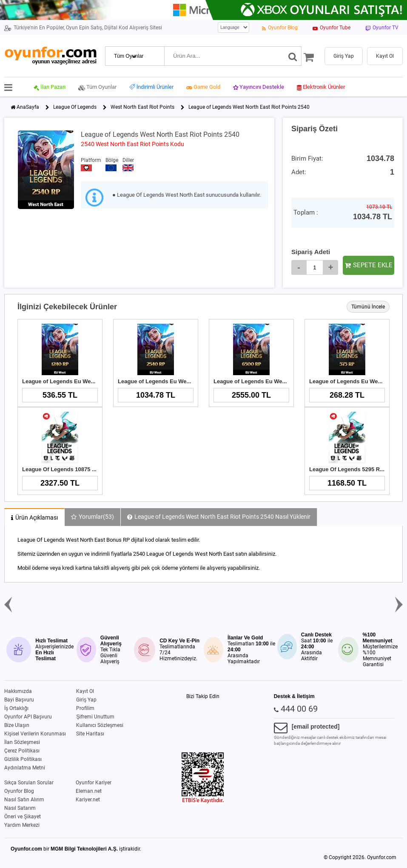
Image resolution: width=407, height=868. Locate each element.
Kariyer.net (88, 800)
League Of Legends (75, 107)
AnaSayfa (28, 107)
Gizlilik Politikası (23, 759)
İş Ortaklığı (16, 708)
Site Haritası (90, 734)
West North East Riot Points (142, 107)
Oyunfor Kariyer (94, 783)
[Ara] (293, 56)
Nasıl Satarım (20, 808)
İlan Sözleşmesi (22, 742)
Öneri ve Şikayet (23, 817)
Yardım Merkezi (22, 825)
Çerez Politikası (22, 751)
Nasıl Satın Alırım (24, 800)
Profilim (85, 708)
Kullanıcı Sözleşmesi (100, 725)
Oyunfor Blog (19, 791)
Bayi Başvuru (19, 700)
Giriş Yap (86, 700)
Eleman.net (89, 791)
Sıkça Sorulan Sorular (29, 783)
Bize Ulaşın (17, 725)
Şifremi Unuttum (95, 717)
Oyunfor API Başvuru (28, 717)
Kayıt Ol (85, 691)
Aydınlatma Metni (25, 768)
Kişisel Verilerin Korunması (35, 734)
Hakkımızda (18, 691)
